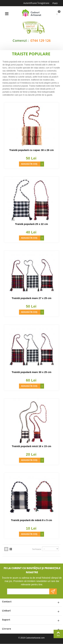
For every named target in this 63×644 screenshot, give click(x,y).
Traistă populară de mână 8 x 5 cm (31, 520)
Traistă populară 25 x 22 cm (32, 224)
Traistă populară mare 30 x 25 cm (32, 372)
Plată (55, 3)
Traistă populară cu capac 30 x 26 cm (31, 150)
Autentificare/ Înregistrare (36, 3)
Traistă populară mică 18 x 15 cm (31, 446)
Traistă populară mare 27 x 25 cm (32, 298)
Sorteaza (37, 549)
